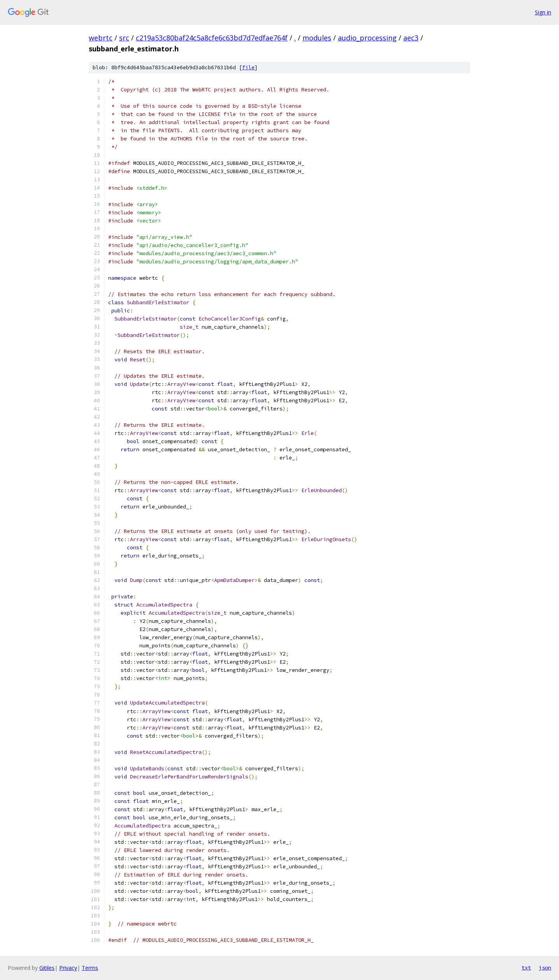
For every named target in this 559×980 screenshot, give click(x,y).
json (545, 968)
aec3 (411, 38)
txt (526, 968)
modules (317, 38)
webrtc (101, 38)
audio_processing (367, 38)
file (248, 67)
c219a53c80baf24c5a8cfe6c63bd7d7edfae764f (212, 38)
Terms (90, 968)
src (124, 38)
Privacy (68, 968)
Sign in (543, 12)
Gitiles (47, 968)
